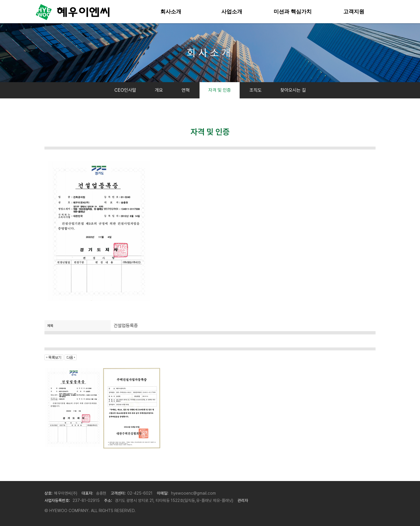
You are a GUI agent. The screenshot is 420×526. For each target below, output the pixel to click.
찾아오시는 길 (293, 90)
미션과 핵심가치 (293, 12)
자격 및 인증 (220, 90)
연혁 (186, 90)
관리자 (243, 500)
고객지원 (354, 12)
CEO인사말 (125, 90)
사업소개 (232, 12)
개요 (159, 90)
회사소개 (171, 12)
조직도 (256, 90)
